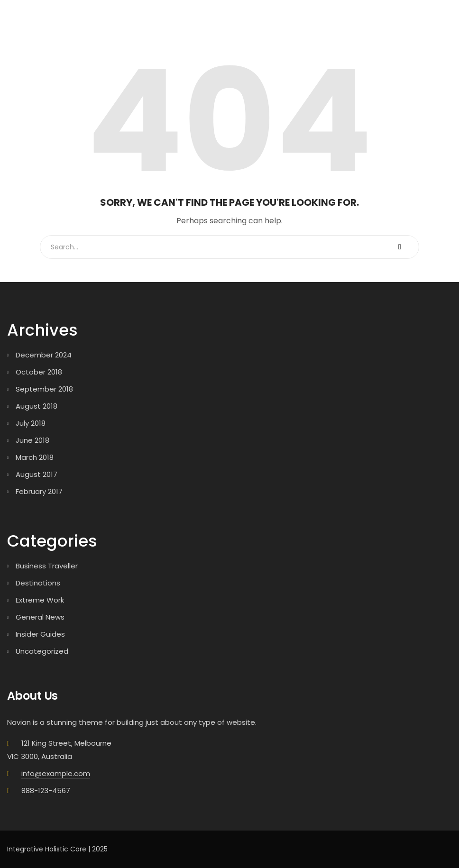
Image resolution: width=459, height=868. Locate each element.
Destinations (38, 583)
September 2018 (44, 389)
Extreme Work (40, 600)
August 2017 (37, 474)
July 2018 (31, 423)
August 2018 (37, 406)
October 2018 (39, 372)
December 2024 (44, 355)
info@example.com (56, 773)
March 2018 (35, 457)
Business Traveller (47, 566)
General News (40, 617)
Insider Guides (40, 634)
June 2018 (32, 440)
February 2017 (39, 491)
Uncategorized (42, 651)
